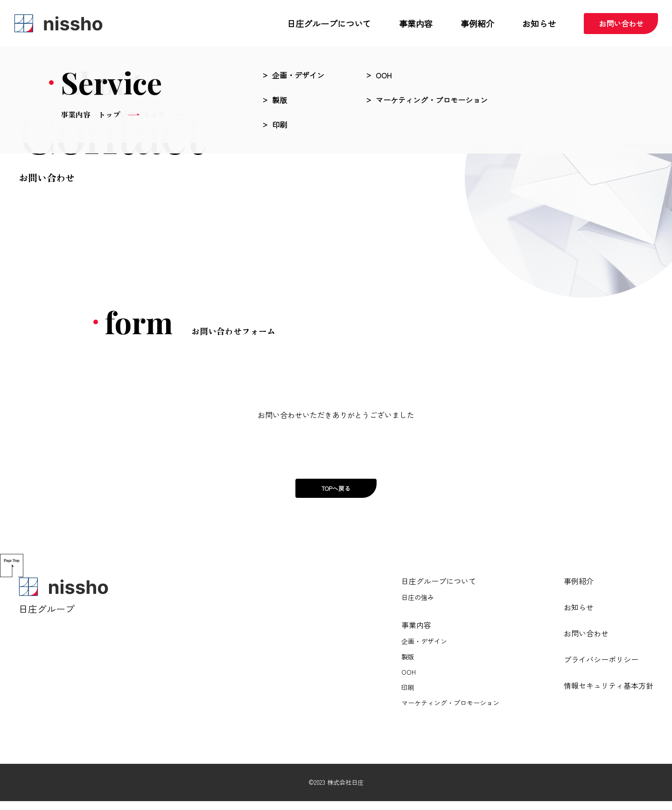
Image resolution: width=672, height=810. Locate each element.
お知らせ (579, 616)
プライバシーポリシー (601, 668)
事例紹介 (579, 590)
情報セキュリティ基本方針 (609, 694)
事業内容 (416, 634)
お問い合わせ (624, 23)
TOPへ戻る (336, 493)
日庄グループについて (439, 590)
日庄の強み (418, 607)
